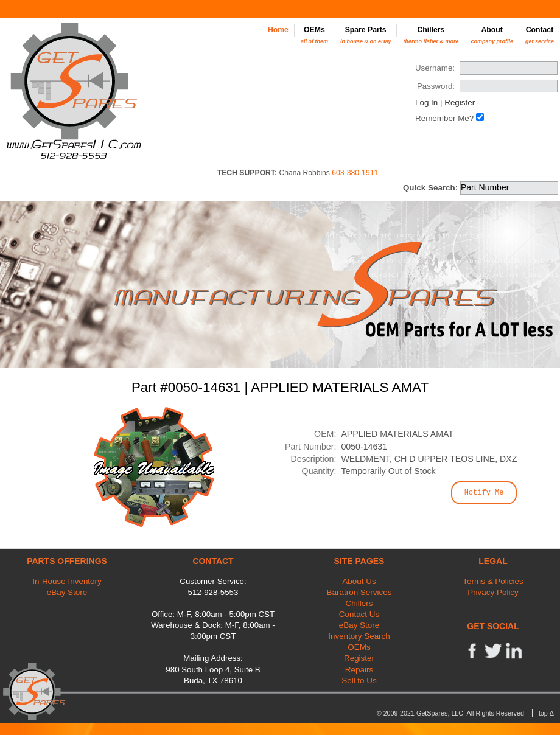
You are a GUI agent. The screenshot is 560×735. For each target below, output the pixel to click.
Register (460, 103)
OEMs (314, 35)
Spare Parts (366, 35)
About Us (359, 581)
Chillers (431, 35)
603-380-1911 (355, 173)
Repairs (359, 670)
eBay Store (67, 592)
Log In (426, 103)
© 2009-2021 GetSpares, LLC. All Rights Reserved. (451, 713)
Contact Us (359, 614)
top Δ (546, 713)
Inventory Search (359, 636)
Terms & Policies (493, 581)
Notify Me (484, 493)
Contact (540, 35)
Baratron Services (359, 592)
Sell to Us (359, 681)
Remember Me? (444, 118)
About (492, 35)
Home (278, 30)
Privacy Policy (493, 592)
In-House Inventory (67, 581)
